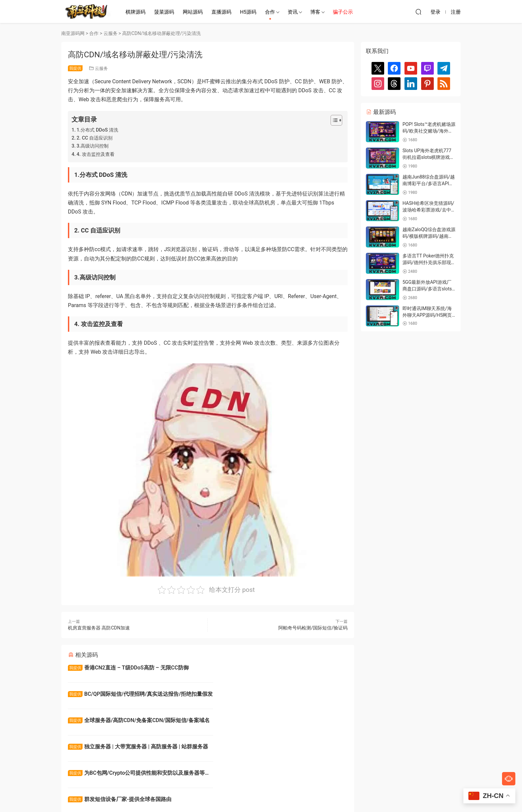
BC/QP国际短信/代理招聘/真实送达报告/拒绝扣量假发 (277, 669)
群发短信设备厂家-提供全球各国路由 (262, 721)
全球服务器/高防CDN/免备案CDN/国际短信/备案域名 (136, 695)
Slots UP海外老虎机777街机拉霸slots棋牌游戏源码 (428, 157)
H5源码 (248, 12)
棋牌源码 (135, 12)
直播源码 (221, 12)
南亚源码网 (86, 12)
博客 (315, 12)
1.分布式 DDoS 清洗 (97, 130)
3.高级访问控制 (93, 146)
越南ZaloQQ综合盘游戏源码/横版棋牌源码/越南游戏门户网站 (429, 236)
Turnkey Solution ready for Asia (256, 748)
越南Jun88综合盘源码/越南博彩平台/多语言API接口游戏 (429, 183)
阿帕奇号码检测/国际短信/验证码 (313, 628)
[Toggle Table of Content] (333, 120)
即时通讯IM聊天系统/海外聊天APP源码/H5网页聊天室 (427, 315)
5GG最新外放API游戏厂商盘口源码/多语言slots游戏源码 (427, 289)
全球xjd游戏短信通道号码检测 (112, 748)
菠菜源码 (164, 12)
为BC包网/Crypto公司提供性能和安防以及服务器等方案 (136, 722)
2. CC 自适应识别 (95, 138)
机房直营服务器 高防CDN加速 (99, 628)
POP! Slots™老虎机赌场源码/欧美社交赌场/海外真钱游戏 (429, 131)
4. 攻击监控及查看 (96, 154)
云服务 (101, 68)
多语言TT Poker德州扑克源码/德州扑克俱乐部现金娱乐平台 (429, 262)
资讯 (293, 12)
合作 (270, 12)
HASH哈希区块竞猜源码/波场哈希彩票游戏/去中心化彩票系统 (429, 210)
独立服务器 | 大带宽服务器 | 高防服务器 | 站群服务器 (278, 695)
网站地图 (302, 796)
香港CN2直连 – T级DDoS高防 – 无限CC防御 (128, 668)
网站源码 (193, 12)
